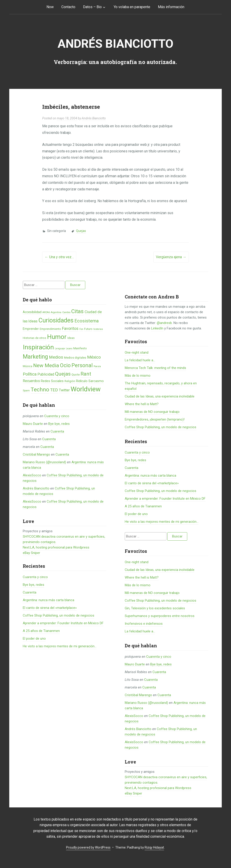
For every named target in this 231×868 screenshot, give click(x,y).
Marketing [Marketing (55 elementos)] (35, 357)
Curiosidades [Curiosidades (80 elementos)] (56, 320)
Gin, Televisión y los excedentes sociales (155, 608)
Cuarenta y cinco (57, 416)
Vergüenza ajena (171, 257)
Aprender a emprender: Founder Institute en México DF (63, 623)
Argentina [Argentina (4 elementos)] (56, 312)
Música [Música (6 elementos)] (28, 366)
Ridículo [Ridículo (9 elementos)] (82, 381)
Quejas (81, 231)
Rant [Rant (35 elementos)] (86, 374)
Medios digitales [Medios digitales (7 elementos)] (75, 358)
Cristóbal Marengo (36, 454)
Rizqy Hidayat (154, 847)
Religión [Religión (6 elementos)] (70, 381)
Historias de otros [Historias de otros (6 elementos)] (35, 338)
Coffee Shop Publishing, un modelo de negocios (59, 615)
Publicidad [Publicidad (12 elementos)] (46, 374)
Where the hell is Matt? (142, 404)
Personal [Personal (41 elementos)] (82, 365)
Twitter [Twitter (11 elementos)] (64, 390)
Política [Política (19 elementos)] (30, 374)
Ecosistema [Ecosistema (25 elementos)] (87, 321)
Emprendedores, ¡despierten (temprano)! (155, 419)
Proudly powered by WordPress (88, 847)
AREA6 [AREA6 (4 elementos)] (46, 312)
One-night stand (137, 352)
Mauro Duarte (33, 424)
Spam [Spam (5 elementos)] (26, 390)
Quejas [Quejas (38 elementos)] (63, 374)
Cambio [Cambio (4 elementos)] (66, 312)
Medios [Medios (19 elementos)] (56, 357)
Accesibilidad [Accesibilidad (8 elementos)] (32, 312)
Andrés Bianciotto (115, 44)
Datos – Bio (92, 7)
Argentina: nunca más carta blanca (49, 600)
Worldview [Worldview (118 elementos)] (86, 389)
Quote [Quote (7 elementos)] (76, 375)
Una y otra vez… (59, 257)
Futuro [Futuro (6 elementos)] (88, 329)
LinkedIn (157, 328)
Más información (171, 7)
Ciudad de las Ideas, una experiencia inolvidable (160, 396)
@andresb (164, 323)
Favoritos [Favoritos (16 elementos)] (70, 328)
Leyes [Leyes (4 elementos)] (69, 349)
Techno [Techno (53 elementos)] (40, 389)
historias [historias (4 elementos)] (98, 329)
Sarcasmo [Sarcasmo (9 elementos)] (96, 381)
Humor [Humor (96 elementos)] (57, 337)
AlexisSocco (32, 475)
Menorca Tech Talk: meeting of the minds (155, 368)
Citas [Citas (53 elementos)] (77, 311)
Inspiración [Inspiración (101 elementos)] (38, 347)
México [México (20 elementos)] (94, 357)
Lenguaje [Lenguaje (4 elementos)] (60, 349)
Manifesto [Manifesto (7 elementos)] (80, 348)
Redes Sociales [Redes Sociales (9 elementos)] (52, 381)
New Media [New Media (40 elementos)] (46, 365)
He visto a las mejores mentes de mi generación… (60, 646)
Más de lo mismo (138, 376)
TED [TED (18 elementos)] (54, 390)
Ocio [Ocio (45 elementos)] (65, 365)
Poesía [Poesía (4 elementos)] (97, 366)
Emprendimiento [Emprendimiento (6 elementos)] (50, 329)
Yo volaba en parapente (132, 7)
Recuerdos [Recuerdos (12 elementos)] (31, 381)
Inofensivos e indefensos (144, 624)
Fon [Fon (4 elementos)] (81, 329)
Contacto (68, 7)
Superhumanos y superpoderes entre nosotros (160, 616)
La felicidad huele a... (140, 360)
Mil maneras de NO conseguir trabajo (152, 412)
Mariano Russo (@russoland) (44, 462)
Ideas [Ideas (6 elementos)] (71, 338)
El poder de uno (34, 639)
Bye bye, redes (59, 424)
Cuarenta (57, 431)
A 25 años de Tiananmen (41, 631)
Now (50, 7)
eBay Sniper (31, 553)
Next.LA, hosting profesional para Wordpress (56, 547)
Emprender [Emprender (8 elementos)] (31, 329)
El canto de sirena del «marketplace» (50, 608)
